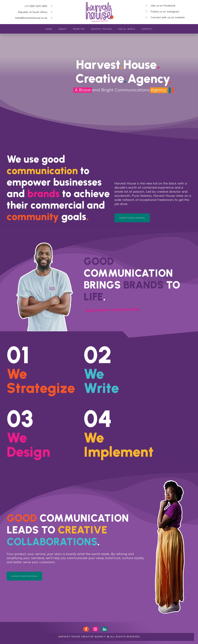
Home (49, 29)
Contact (147, 29)
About (63, 29)
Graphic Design (101, 29)
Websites (79, 29)
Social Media (127, 29)
